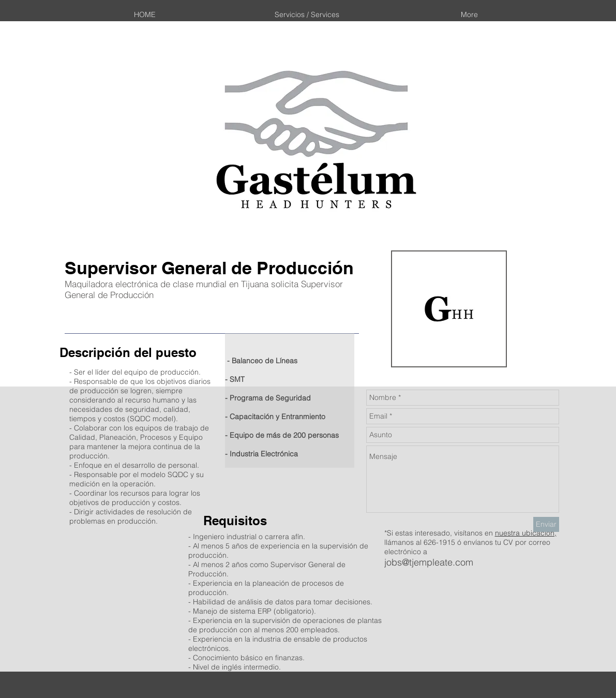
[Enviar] (546, 524)
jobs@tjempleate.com (429, 562)
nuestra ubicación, (526, 533)
